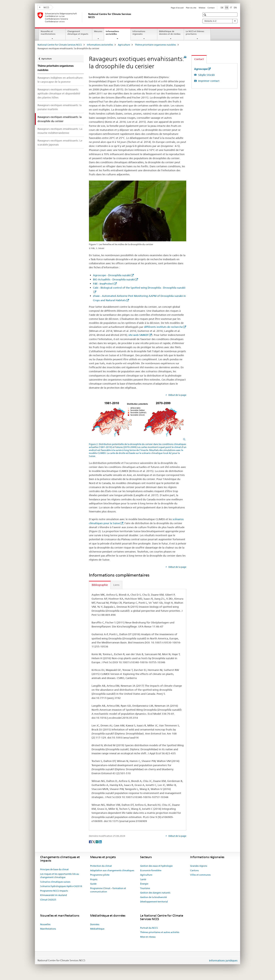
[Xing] (97, 842)
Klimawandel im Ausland (53, 895)
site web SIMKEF (138, 335)
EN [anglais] (235, 8)
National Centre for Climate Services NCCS (60, 45)
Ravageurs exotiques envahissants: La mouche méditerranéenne (60, 131)
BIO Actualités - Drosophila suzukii (114, 279)
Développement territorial (154, 902)
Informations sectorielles (115, 34)
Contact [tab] (199, 59)
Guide (93, 884)
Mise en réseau (148, 937)
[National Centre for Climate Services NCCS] (88, 17)
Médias (202, 8)
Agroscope (201, 69)
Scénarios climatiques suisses (55, 882)
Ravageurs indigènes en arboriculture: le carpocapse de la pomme (60, 80)
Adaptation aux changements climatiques (112, 870)
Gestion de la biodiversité (153, 897)
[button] (205, 15)
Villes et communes (200, 875)
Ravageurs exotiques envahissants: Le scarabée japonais (60, 143)
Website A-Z (220, 21)
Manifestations (48, 929)
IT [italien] (231, 8)
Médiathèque (97, 929)
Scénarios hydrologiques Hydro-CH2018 (61, 886)
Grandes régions (199, 866)
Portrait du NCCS (149, 928)
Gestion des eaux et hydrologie (156, 866)
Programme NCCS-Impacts (54, 891)
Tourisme (145, 888)
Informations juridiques (223, 960)
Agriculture (124, 45)
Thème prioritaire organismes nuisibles (155, 45)
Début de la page (177, 395)
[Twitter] (94, 842)
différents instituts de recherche (163, 327)
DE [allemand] (222, 8)
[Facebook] (91, 842)
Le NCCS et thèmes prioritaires (195, 33)
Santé (143, 879)
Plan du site (191, 8)
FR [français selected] (227, 8)
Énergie (144, 884)
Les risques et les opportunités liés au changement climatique (60, 876)
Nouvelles (45, 924)
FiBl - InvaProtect (103, 284)
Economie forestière (151, 870)
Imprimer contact (208, 81)
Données (95, 924)
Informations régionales (139, 33)
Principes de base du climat (54, 869)
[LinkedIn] (100, 842)
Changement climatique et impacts (78, 33)
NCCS (44, 7)
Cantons (194, 870)
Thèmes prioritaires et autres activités (160, 932)
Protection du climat (101, 866)
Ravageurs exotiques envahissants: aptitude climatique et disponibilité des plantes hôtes (59, 93)
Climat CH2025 (48, 900)
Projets (94, 879)
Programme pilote (100, 875)
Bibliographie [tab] (100, 585)
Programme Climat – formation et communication (108, 890)
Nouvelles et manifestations (48, 33)
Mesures (98, 31)
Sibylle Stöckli (206, 75)
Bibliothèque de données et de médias (170, 33)
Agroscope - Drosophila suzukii (112, 275)
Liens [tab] (116, 585)
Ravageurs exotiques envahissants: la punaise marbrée (60, 107)
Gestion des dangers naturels (155, 893)
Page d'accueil (177, 8)
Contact (211, 8)
